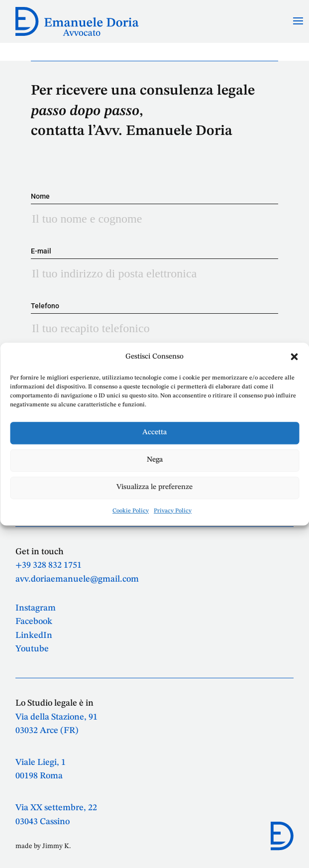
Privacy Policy (173, 511)
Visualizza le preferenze (154, 488)
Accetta (154, 433)
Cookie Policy (131, 511)
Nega (155, 460)
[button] (294, 357)
